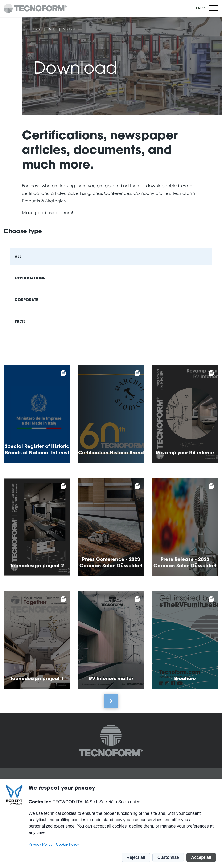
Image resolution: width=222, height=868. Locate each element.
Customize (168, 857)
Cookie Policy (67, 844)
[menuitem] (198, 8)
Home (37, 30)
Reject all (136, 857)
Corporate (26, 300)
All (18, 257)
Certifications (30, 278)
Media (52, 30)
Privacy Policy (40, 844)
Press (20, 322)
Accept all (201, 857)
